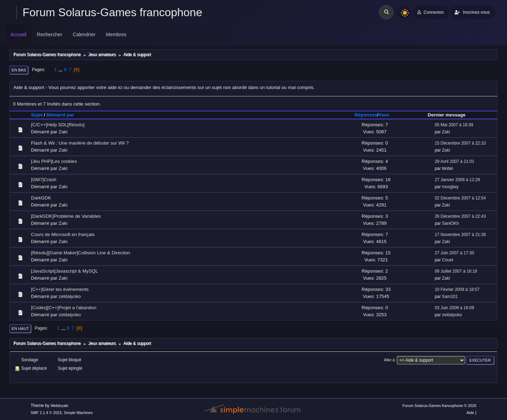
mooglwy (450, 187)
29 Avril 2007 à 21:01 (455, 161)
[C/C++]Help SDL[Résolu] (58, 125)
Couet (447, 260)
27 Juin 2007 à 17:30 (455, 253)
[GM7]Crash (44, 180)
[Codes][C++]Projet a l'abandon (64, 308)
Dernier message (447, 115)
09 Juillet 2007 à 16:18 (456, 271)
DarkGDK (41, 198)
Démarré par (64, 115)
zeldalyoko (70, 296)
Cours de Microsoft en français (63, 234)
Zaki (63, 132)
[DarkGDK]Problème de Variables (66, 216)
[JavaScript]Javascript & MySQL (64, 271)
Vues (384, 115)
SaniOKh (450, 223)
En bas (19, 70)
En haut (20, 329)
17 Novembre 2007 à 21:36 (460, 235)
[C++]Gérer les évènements (60, 289)
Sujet (37, 115)
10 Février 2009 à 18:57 (457, 289)
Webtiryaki (60, 406)
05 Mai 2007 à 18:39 (454, 125)
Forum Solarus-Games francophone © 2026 (439, 406)
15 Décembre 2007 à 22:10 (460, 143)
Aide (470, 413)
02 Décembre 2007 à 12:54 (460, 198)
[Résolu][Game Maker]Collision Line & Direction (81, 253)
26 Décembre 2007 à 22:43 (460, 216)
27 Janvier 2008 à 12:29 (458, 180)
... (61, 69)
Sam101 (450, 297)
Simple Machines (78, 413)
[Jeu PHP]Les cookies (54, 161)
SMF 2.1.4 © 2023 (46, 413)
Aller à (390, 360)
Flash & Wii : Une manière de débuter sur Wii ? (80, 143)
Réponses (366, 115)
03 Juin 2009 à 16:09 (455, 308)
